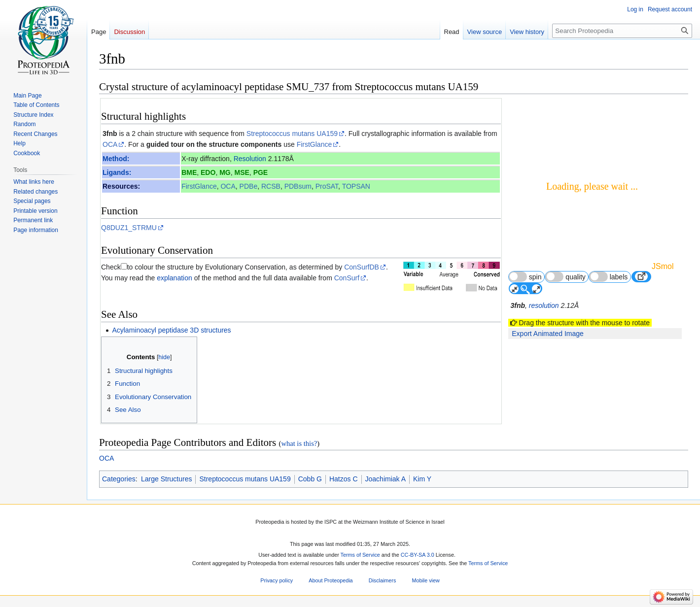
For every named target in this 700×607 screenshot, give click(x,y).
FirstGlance (315, 144)
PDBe (249, 186)
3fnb (110, 134)
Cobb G (310, 479)
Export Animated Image (548, 334)
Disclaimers (383, 581)
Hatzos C (344, 479)
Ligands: (117, 172)
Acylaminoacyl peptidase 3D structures (171, 330)
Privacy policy (277, 581)
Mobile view (425, 581)
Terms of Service (360, 555)
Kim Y (422, 479)
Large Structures (167, 479)
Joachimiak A (385, 479)
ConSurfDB (362, 267)
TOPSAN (356, 186)
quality (565, 277)
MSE (242, 172)
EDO (208, 172)
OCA (110, 144)
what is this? (299, 443)
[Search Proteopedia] (622, 31)
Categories (119, 479)
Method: (116, 159)
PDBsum (298, 186)
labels (608, 277)
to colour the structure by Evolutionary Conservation (206, 267)
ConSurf (347, 278)
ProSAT (327, 186)
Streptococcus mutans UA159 (292, 134)
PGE (261, 172)
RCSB (271, 186)
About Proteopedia (331, 581)
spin (525, 277)
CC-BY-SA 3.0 (418, 555)
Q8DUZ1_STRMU (129, 228)
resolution (544, 305)
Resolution (250, 159)
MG (225, 172)
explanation (175, 278)
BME (189, 172)
